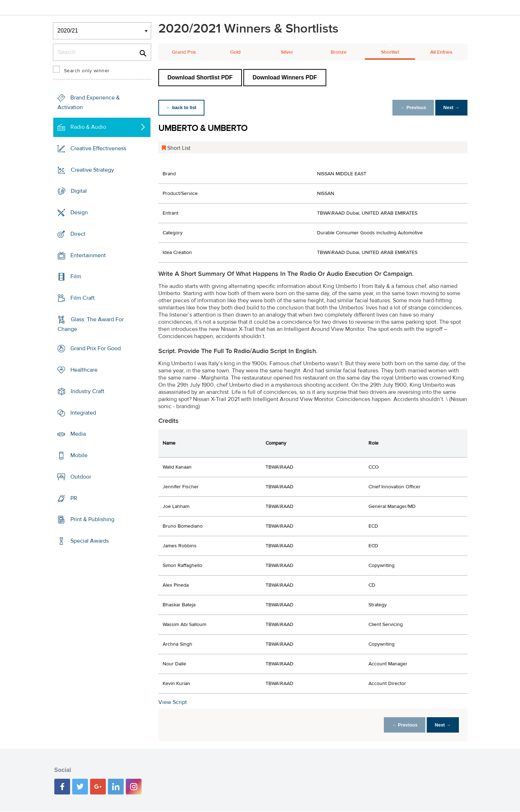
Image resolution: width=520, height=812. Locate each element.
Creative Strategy (92, 170)
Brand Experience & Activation (89, 102)
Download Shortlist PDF (200, 77)
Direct (78, 234)
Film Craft (83, 298)
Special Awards (90, 541)
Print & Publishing (92, 519)
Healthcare (84, 370)
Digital (79, 191)
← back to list (182, 107)
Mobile (79, 455)
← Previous (411, 107)
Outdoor (81, 477)
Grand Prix (184, 52)
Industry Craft (88, 391)
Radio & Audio (88, 127)
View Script (173, 702)
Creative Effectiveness (98, 148)
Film (76, 277)
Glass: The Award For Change (91, 324)
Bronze (339, 52)
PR (74, 498)
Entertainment (88, 255)
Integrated (83, 413)
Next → (451, 107)
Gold (235, 52)
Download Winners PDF (285, 77)
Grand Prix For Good (96, 348)
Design (79, 212)
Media (78, 434)
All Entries (441, 52)
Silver (287, 52)
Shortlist (390, 52)
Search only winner (87, 71)
